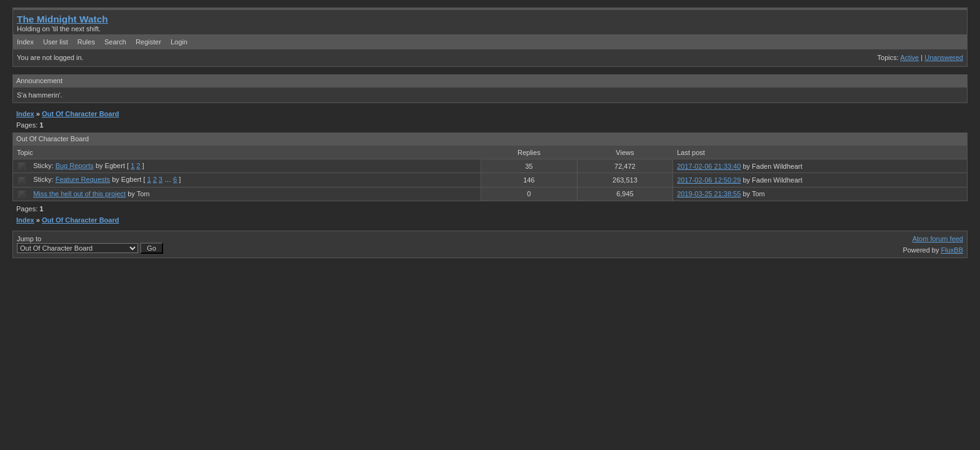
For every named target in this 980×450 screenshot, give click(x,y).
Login (179, 42)
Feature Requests (83, 179)
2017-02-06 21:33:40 (709, 166)
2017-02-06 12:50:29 (709, 180)
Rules (86, 42)
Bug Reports (75, 166)
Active (909, 57)
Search (115, 42)
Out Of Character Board (80, 114)
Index (25, 42)
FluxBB (952, 250)
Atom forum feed (938, 239)
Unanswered (944, 57)
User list (56, 42)
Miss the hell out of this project (79, 194)
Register (148, 42)
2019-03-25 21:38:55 (709, 194)
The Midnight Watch (62, 19)
